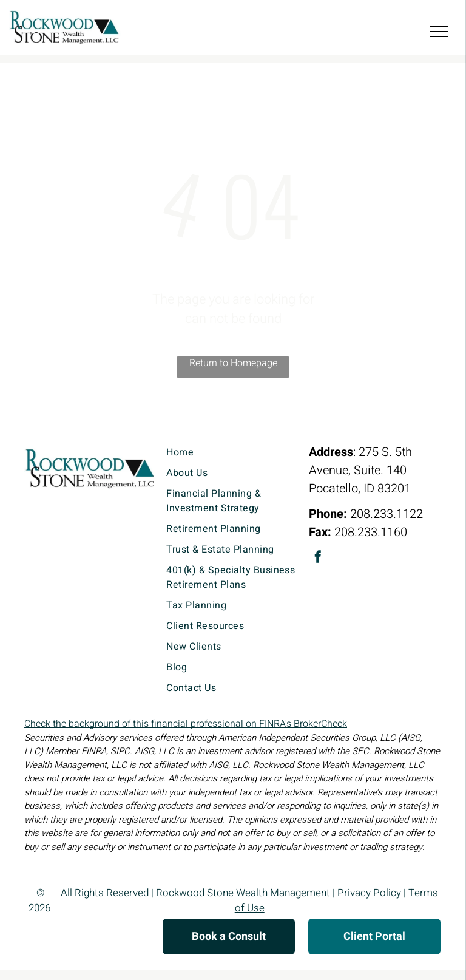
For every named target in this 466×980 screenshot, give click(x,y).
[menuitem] (233, 452)
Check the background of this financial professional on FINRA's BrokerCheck (186, 724)
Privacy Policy (369, 893)
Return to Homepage (233, 363)
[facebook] (318, 558)
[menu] (439, 32)
